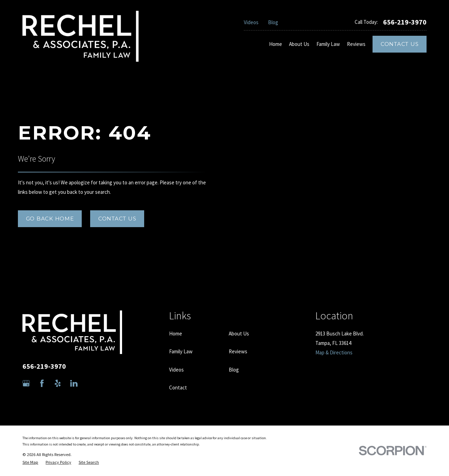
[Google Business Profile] (26, 383)
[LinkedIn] (74, 383)
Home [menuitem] (276, 44)
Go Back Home (50, 219)
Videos (251, 22)
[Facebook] (42, 383)
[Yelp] (58, 383)
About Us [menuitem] (299, 44)
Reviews (238, 351)
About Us (239, 334)
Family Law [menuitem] (328, 44)
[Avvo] (90, 383)
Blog (273, 22)
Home (176, 334)
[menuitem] (30, 463)
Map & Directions (334, 352)
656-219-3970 (405, 22)
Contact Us (400, 44)
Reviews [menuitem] (356, 44)
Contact (178, 387)
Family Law (181, 351)
